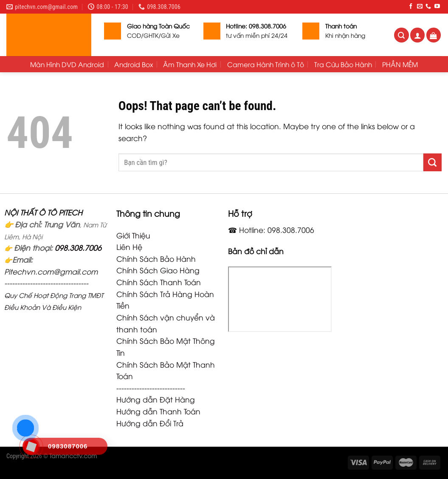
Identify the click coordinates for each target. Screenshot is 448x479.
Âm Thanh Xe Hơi (190, 64)
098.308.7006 (78, 247)
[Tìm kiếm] (402, 35)
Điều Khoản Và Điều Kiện (43, 307)
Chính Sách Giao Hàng (158, 270)
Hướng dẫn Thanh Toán (158, 411)
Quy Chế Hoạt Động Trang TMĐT (54, 295)
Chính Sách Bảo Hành (156, 258)
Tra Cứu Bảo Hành (343, 64)
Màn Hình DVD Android (67, 64)
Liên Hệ (129, 247)
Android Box (134, 64)
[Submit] (433, 162)
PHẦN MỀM (400, 64)
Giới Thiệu (133, 235)
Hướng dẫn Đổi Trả (150, 423)
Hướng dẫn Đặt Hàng (156, 399)
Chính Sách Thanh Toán (159, 282)
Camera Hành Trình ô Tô (266, 64)
